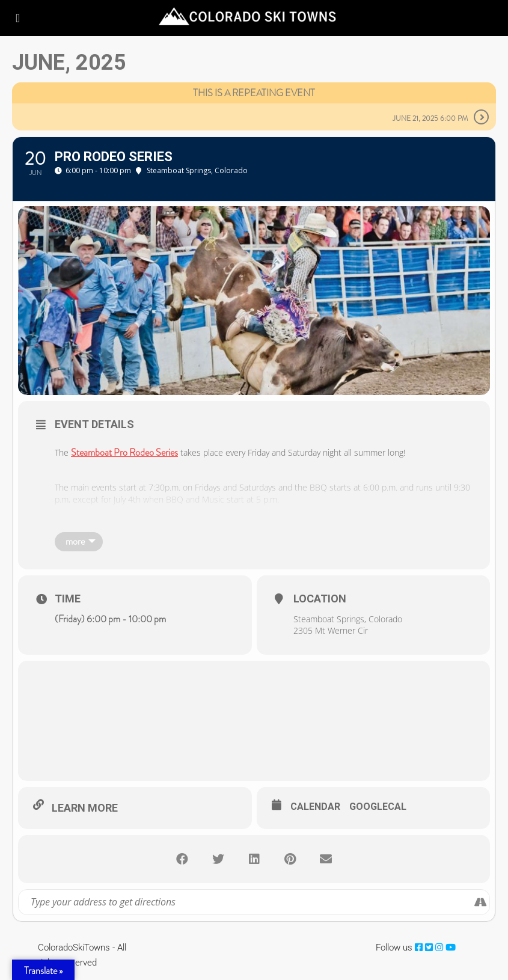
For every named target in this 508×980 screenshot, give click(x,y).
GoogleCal (378, 807)
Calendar (315, 807)
